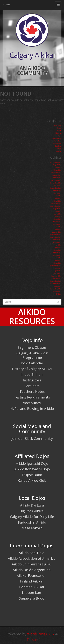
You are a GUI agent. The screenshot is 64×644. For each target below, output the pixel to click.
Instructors (32, 380)
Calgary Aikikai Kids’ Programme (32, 355)
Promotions (58, 141)
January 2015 (57, 278)
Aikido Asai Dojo (32, 553)
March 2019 (57, 219)
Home (6, 4)
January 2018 (57, 232)
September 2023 (56, 183)
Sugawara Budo (32, 598)
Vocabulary (32, 403)
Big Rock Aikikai (32, 511)
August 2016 (57, 255)
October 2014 (57, 286)
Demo (59, 128)
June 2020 (58, 196)
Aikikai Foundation (32, 576)
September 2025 (56, 162)
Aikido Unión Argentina (32, 570)
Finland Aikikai (32, 581)
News (60, 136)
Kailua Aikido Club (32, 480)
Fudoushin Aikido (32, 522)
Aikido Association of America (32, 558)
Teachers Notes (32, 392)
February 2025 (56, 173)
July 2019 (58, 211)
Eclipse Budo (32, 475)
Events (59, 131)
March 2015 (57, 273)
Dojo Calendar (32, 363)
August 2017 (57, 242)
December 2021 (56, 188)
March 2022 (57, 185)
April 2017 (58, 247)
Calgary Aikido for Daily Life (32, 517)
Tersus (32, 639)
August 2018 (57, 224)
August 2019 (57, 209)
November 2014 (56, 284)
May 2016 (58, 258)
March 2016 (57, 263)
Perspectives (57, 138)
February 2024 (56, 180)
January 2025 (57, 175)
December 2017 (56, 235)
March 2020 (57, 201)
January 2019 (57, 222)
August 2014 (57, 291)
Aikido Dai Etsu (32, 505)
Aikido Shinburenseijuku (32, 564)
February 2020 (56, 204)
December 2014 (56, 281)
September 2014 (56, 289)
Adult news (58, 125)
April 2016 (58, 260)
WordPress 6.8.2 (41, 634)
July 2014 (58, 294)
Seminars (58, 146)
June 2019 (58, 214)
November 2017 (56, 237)
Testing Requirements (32, 397)
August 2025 (57, 165)
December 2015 (56, 266)
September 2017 (56, 240)
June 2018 (58, 227)
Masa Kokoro (32, 528)
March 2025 (57, 170)
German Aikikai (32, 587)
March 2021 (57, 193)
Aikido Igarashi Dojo (32, 463)
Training (59, 151)
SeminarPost (57, 143)
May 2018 (58, 229)
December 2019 (56, 206)
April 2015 (58, 271)
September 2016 (56, 253)
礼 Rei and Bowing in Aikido (32, 409)
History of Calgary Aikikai (32, 369)
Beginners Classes (32, 347)
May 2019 (58, 216)
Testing (59, 149)
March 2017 (57, 250)
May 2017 (58, 245)
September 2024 (56, 178)
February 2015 (56, 276)
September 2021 (56, 191)
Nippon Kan (32, 593)
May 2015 (58, 268)
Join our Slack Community (32, 439)
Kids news (58, 133)
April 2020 (58, 198)
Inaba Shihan (32, 374)
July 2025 (58, 167)
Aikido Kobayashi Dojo (32, 469)
